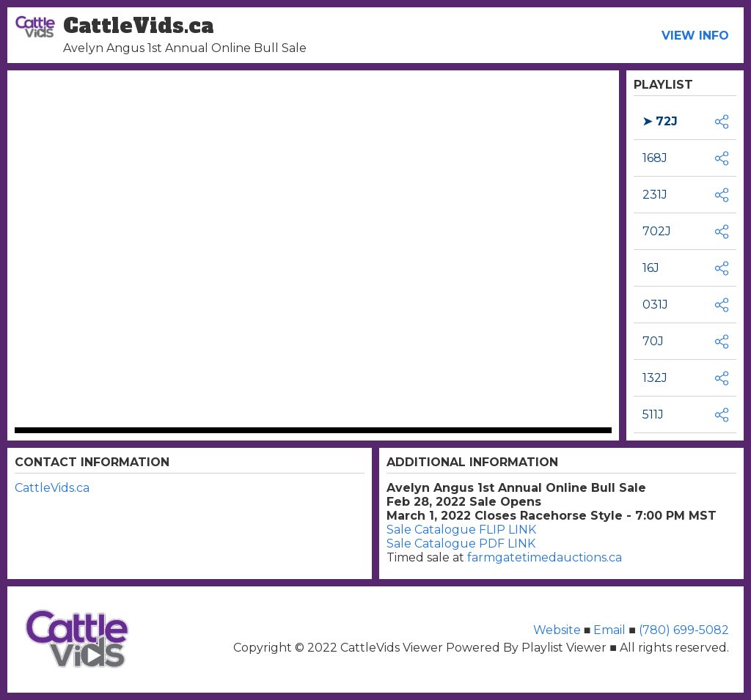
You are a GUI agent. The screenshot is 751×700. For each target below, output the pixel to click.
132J (655, 378)
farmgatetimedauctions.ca (545, 557)
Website (558, 630)
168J (655, 158)
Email (609, 630)
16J (651, 268)
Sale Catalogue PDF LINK (461, 544)
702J (657, 231)
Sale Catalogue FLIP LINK (461, 530)
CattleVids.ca (52, 488)
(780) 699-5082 (682, 630)
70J (653, 341)
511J (653, 415)
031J (655, 305)
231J (655, 195)
